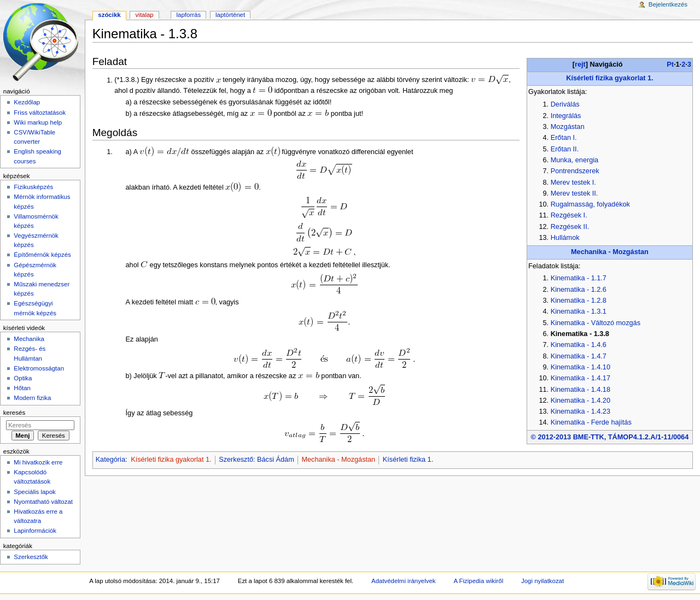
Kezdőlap (27, 102)
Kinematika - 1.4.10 (581, 367)
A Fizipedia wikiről (478, 581)
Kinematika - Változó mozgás (596, 323)
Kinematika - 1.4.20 (581, 401)
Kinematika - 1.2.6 (579, 290)
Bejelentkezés (668, 4)
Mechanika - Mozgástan (610, 252)
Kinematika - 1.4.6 (579, 345)
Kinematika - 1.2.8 (579, 301)
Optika (23, 378)
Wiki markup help (38, 122)
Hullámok (565, 238)
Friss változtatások (40, 113)
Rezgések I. (569, 215)
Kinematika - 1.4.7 (579, 356)
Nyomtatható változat (43, 502)
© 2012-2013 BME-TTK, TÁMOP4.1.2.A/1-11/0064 (610, 437)
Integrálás (566, 116)
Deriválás (565, 104)
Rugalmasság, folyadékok (590, 204)
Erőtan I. (564, 138)
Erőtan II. (565, 149)
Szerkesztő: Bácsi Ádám (256, 460)
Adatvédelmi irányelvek (403, 581)
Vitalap (145, 15)
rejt (580, 64)
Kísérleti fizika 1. (408, 460)
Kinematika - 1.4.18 (581, 390)
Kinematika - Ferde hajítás (591, 422)
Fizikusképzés (33, 187)
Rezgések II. (570, 227)
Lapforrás (189, 15)
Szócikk (109, 15)
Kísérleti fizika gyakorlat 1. (609, 78)
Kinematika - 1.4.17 (581, 378)
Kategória (110, 460)
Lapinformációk (35, 531)
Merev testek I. (573, 183)
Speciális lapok (34, 492)
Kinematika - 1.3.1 (579, 311)
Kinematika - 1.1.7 (579, 278)
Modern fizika (32, 398)
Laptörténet (230, 15)
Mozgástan (568, 127)
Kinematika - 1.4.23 (581, 411)
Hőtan (22, 388)
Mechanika (29, 339)
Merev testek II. (574, 193)
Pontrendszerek (575, 171)
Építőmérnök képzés (42, 255)
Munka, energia (574, 160)
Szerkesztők (31, 557)
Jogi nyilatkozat (542, 581)
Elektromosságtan (39, 368)
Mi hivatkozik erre (38, 462)
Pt (670, 64)
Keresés (14, 413)
